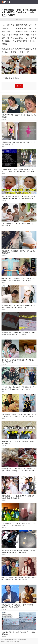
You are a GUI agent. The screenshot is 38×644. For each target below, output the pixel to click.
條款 (13, 641)
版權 (18, 641)
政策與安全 (8, 641)
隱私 (15, 641)
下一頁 (19, 86)
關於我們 (3, 641)
